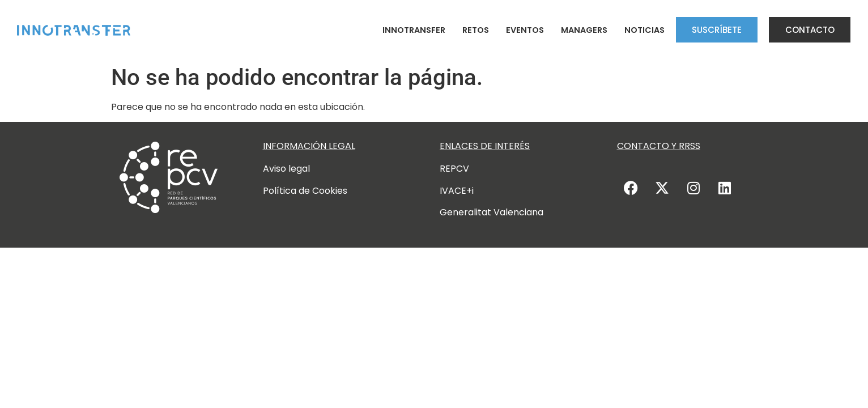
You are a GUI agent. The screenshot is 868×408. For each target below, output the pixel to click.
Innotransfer (414, 30)
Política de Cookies (305, 191)
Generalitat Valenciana (492, 212)
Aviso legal (286, 169)
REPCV (454, 169)
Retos (476, 30)
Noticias (644, 30)
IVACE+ (456, 191)
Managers (584, 30)
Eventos (525, 30)
